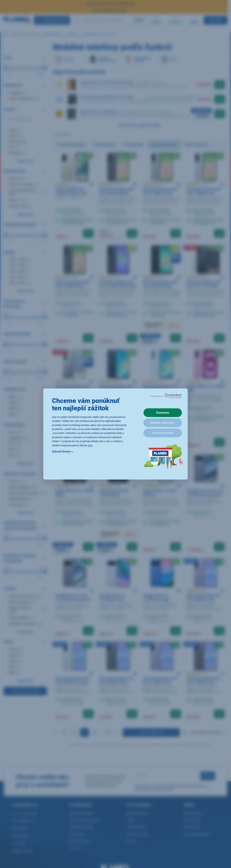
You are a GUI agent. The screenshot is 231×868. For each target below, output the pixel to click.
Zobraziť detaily (63, 452)
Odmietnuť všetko (163, 433)
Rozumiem (163, 413)
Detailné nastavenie (162, 423)
